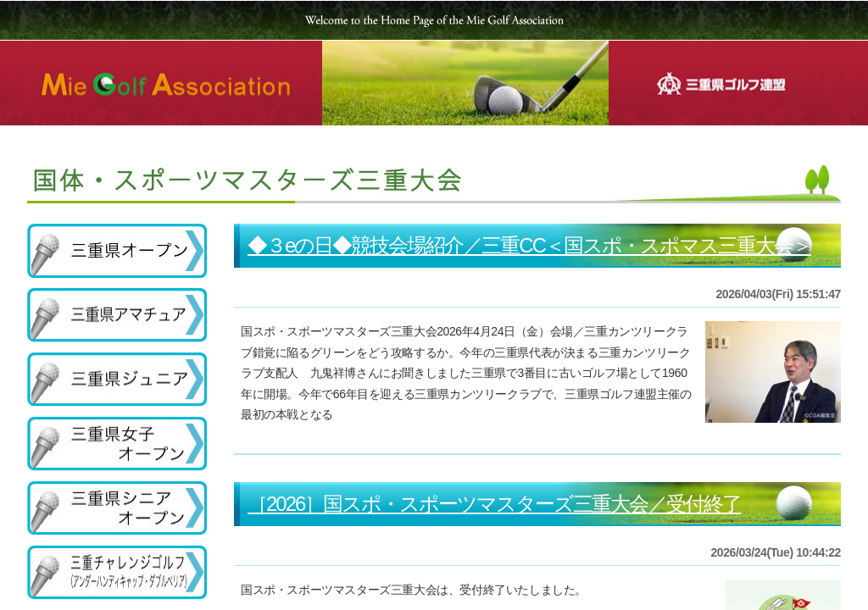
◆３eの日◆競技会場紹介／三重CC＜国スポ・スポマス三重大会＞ (529, 245)
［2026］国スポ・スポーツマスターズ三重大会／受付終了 (494, 504)
